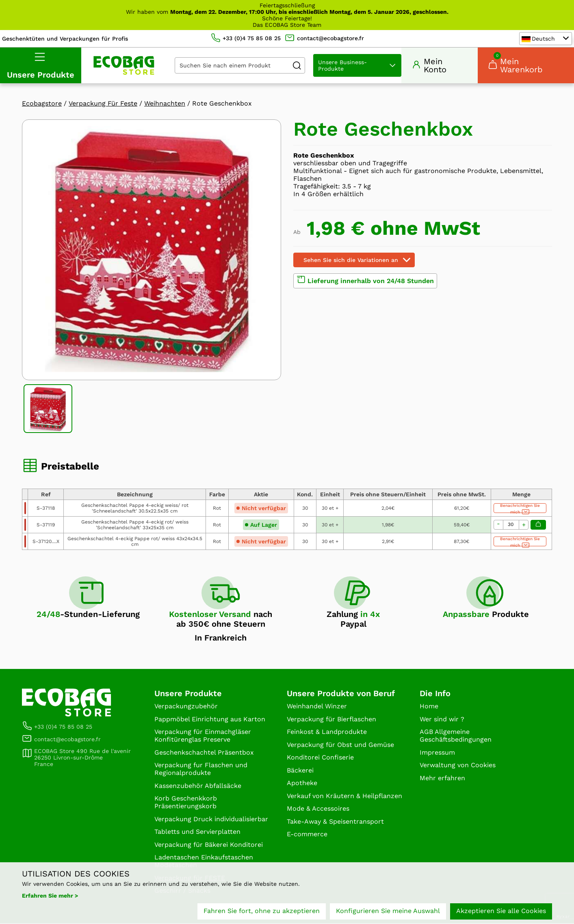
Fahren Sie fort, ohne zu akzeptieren (262, 911)
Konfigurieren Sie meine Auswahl (388, 911)
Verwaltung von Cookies (458, 766)
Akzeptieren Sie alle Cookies (501, 911)
